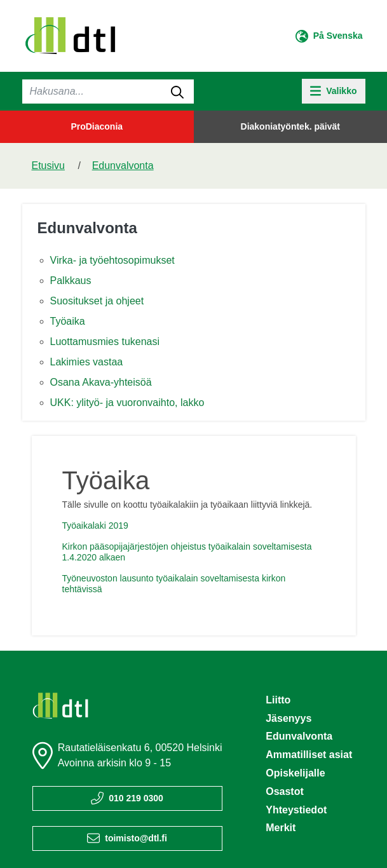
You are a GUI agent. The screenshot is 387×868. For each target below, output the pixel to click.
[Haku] (108, 92)
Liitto (278, 700)
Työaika (68, 321)
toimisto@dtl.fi (136, 838)
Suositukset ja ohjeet (97, 301)
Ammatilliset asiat (309, 755)
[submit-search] (177, 92)
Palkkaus (71, 281)
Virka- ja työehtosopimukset (112, 260)
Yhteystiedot (296, 810)
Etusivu (48, 166)
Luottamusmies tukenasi (105, 342)
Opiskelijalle (295, 773)
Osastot (285, 791)
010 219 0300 (136, 798)
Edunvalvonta (123, 166)
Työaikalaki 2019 (95, 526)
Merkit (281, 828)
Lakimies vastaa (87, 362)
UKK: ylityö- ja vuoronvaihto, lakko (127, 403)
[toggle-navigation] (334, 91)
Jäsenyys (289, 718)
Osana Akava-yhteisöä (101, 382)
